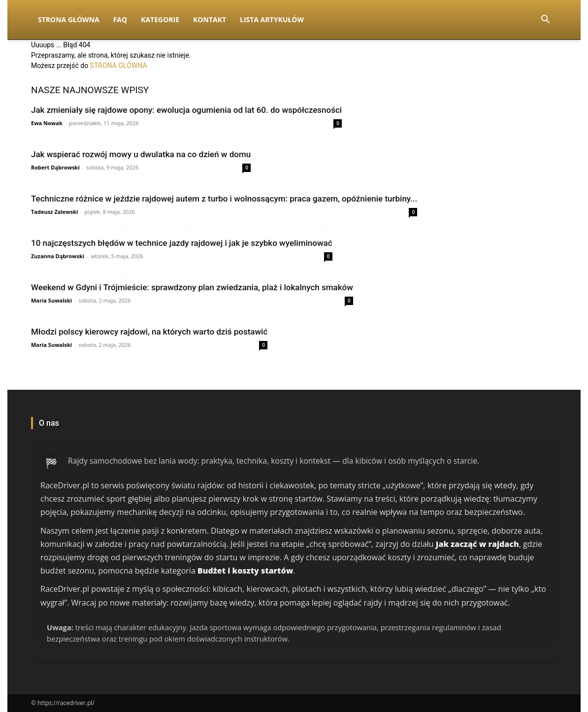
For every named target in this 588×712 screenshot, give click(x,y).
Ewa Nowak (47, 123)
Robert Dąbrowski (55, 167)
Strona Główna (69, 19)
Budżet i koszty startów (245, 571)
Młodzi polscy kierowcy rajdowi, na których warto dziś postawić (149, 332)
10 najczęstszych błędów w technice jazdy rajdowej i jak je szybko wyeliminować (182, 243)
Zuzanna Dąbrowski (58, 256)
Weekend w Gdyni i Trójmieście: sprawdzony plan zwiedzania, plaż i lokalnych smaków (192, 287)
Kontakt (210, 19)
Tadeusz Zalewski (54, 212)
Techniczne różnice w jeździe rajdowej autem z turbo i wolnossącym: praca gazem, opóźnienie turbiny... (224, 199)
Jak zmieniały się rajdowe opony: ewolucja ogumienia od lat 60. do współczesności (186, 110)
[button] (545, 20)
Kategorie (160, 19)
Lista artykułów (272, 19)
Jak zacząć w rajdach (477, 544)
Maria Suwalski (51, 300)
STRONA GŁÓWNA (119, 66)
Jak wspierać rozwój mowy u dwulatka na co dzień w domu (141, 154)
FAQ (120, 19)
